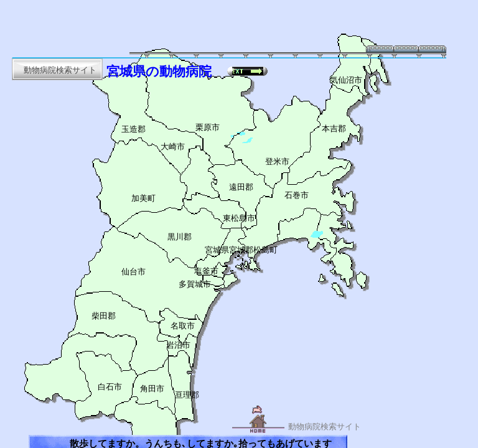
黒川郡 (180, 237)
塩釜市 (206, 271)
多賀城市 (195, 284)
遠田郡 (241, 187)
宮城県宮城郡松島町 (241, 250)
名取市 (183, 326)
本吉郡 (334, 129)
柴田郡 (104, 316)
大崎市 (173, 147)
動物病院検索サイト (325, 427)
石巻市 (297, 195)
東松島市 (239, 218)
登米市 (277, 162)
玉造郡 (134, 129)
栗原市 (208, 128)
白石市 (110, 387)
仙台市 (134, 272)
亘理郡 (187, 395)
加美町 (143, 198)
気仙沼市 (346, 80)
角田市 (152, 389)
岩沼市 (178, 345)
